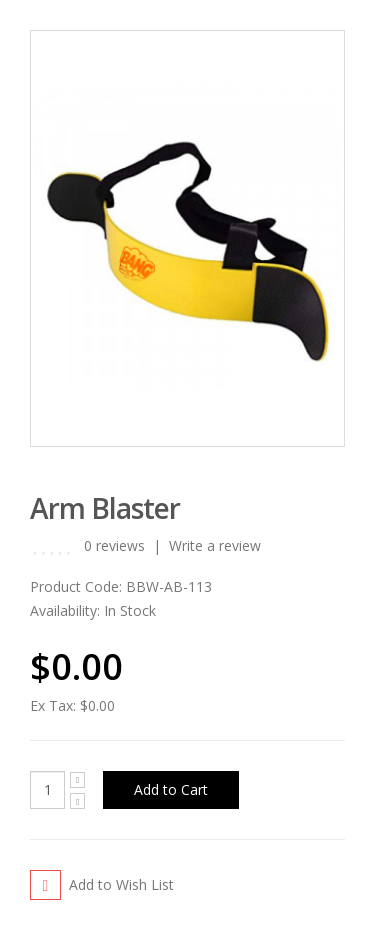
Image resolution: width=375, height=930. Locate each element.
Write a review (215, 545)
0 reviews (114, 545)
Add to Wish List (121, 884)
